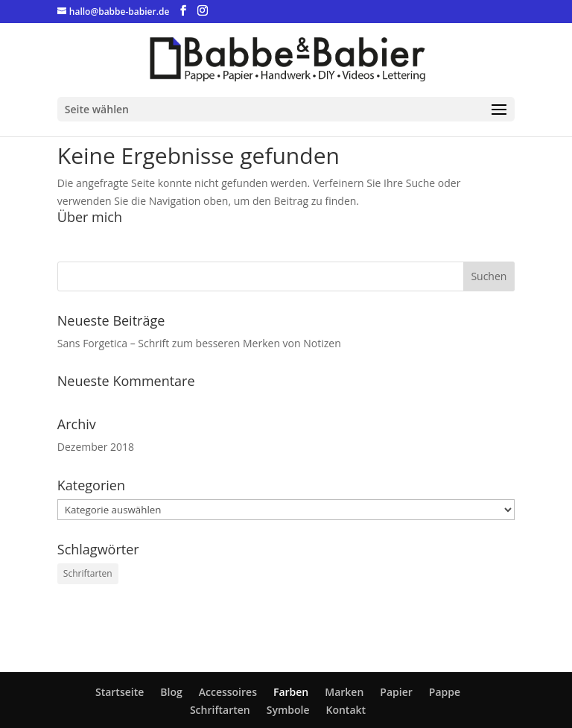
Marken (344, 692)
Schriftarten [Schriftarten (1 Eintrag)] (88, 573)
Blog (171, 692)
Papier (396, 692)
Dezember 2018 (96, 447)
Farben (291, 692)
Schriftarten (220, 710)
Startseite (120, 692)
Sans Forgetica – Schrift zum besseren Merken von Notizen (199, 343)
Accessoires (228, 692)
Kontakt (346, 710)
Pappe (445, 692)
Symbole (288, 710)
